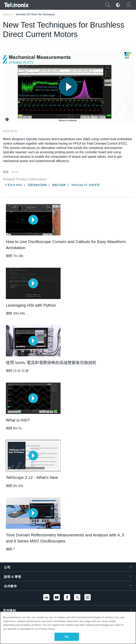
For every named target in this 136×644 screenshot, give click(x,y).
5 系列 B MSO (14, 185)
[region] (68, 628)
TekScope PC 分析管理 (85, 185)
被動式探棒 (59, 185)
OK (67, 637)
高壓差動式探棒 (37, 185)
